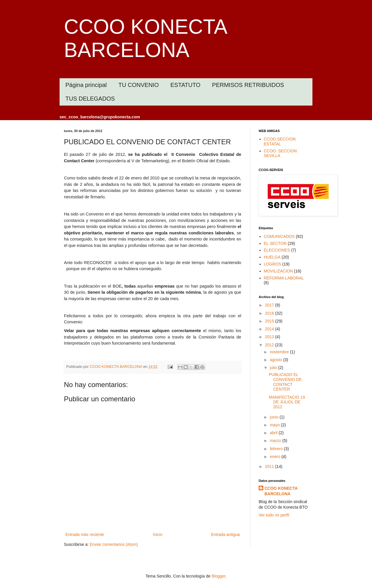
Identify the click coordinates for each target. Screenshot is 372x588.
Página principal (86, 85)
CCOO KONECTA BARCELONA (281, 491)
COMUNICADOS (279, 236)
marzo (276, 441)
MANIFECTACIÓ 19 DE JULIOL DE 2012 (287, 402)
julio (274, 368)
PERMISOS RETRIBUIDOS (248, 85)
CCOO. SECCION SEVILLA (280, 153)
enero (276, 457)
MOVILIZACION (278, 271)
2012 (270, 345)
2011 (270, 466)
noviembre (280, 352)
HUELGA (272, 257)
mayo (275, 425)
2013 (270, 337)
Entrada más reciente (85, 534)
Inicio (158, 534)
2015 (270, 321)
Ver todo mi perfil (274, 515)
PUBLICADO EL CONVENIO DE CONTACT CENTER (285, 382)
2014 (270, 329)
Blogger (218, 576)
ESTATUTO (185, 85)
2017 (270, 305)
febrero (277, 449)
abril (274, 433)
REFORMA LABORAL (284, 278)
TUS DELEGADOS (90, 99)
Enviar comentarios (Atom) (114, 544)
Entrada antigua (225, 534)
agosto (276, 360)
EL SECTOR (275, 243)
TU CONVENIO (138, 85)
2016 (270, 313)
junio (274, 417)
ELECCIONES (277, 250)
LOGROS (273, 264)
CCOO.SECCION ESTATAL (280, 141)
